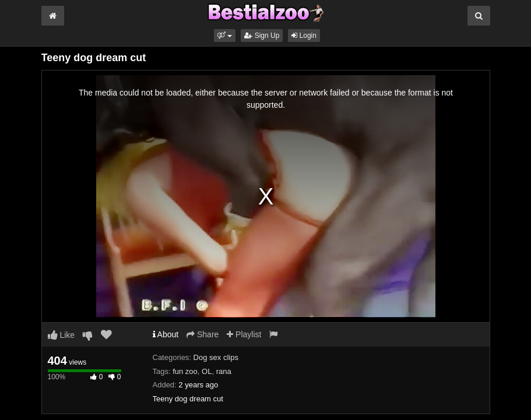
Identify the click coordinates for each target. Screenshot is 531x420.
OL (207, 371)
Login (304, 36)
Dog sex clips (216, 357)
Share (203, 334)
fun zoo (185, 371)
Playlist (244, 334)
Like (61, 335)
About (166, 334)
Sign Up (262, 36)
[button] (225, 36)
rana (224, 371)
